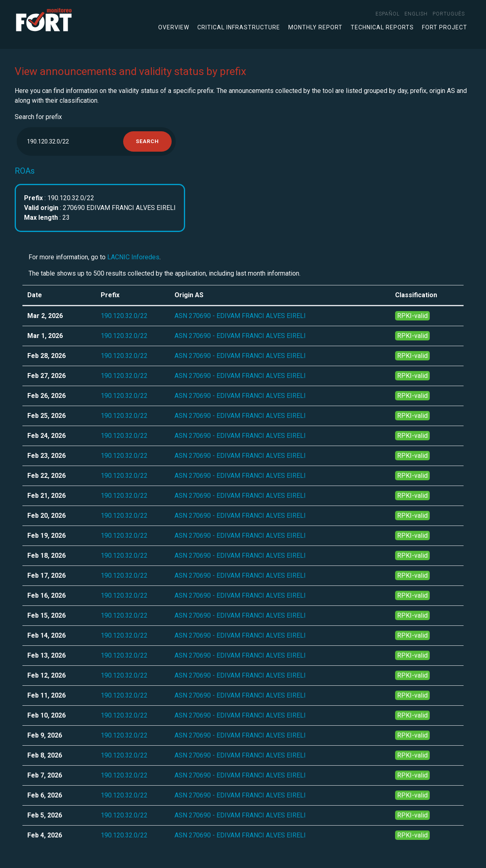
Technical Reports (382, 27)
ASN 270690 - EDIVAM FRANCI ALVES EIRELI (240, 316)
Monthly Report (315, 27)
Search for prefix (38, 117)
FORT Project (445, 27)
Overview (174, 27)
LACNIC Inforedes (133, 257)
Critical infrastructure (239, 27)
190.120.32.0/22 (124, 316)
